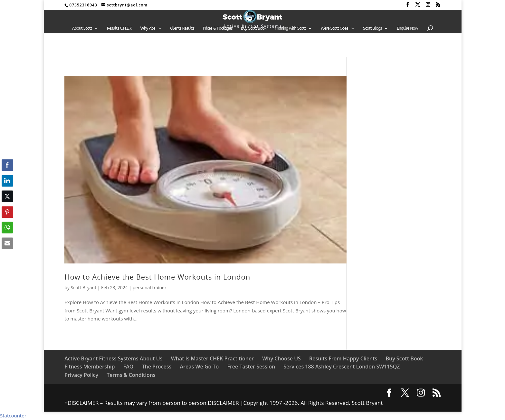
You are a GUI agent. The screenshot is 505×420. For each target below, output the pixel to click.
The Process (157, 367)
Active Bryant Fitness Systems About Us (113, 358)
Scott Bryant (84, 287)
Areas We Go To (199, 367)
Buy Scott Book (253, 28)
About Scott (82, 28)
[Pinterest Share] (7, 212)
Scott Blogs (372, 28)
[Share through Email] (7, 243)
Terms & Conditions (131, 375)
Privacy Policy (81, 375)
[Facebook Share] (7, 165)
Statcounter (13, 415)
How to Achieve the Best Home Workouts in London (157, 277)
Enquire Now (407, 28)
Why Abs (148, 28)
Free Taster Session (251, 367)
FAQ (129, 367)
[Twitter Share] (7, 196)
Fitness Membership (90, 367)
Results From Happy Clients (343, 358)
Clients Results (182, 28)
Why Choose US (281, 358)
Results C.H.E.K (119, 28)
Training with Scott (290, 28)
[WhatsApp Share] (7, 228)
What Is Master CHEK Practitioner (212, 358)
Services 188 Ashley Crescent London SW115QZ (342, 367)
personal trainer (150, 287)
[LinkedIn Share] (7, 181)
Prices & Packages (217, 28)
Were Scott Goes (334, 28)
